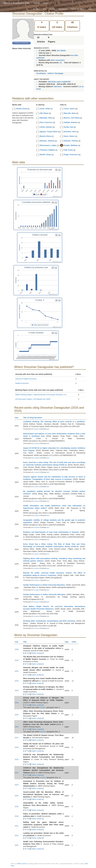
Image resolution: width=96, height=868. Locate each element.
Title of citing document (34, 418)
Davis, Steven (69, 136)
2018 (17, 747)
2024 (17, 660)
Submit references (78, 9)
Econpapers (36, 429)
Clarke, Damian (46, 127)
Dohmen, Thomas (71, 141)
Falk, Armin (68, 150)
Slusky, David (21, 109)
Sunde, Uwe (69, 127)
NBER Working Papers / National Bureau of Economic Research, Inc (41, 395)
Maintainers (63, 9)
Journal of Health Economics (26, 379)
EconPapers (41, 73)
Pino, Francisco (46, 122)
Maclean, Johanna (47, 141)
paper (48, 429)
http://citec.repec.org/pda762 (59, 82)
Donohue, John (70, 132)
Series (45, 3)
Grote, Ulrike (45, 109)
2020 (17, 715)
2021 (17, 738)
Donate (52, 9)
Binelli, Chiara (46, 155)
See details (61, 51)
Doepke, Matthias (71, 145)
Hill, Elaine (44, 113)
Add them (58, 87)
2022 (17, 835)
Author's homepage (55, 73)
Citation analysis (37, 653)
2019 (17, 681)
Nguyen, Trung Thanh (49, 132)
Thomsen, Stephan (47, 150)
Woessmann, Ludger (48, 145)
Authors (37, 3)
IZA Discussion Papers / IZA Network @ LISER (33, 399)
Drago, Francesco (71, 155)
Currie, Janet (69, 109)
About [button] (91, 9)
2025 (17, 671)
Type (68, 642)
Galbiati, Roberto (71, 122)
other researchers (58, 60)
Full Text (27, 653)
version (43, 707)
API (45, 9)
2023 (17, 759)
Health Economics (22, 383)
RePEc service (22, 864)
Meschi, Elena (46, 136)
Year (18, 418)
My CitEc (36, 9)
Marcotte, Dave (70, 113)
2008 (17, 649)
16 (61, 63)
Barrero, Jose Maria (72, 118)
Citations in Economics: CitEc (16, 3)
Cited (75, 642)
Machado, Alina (46, 118)
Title (26, 642)
